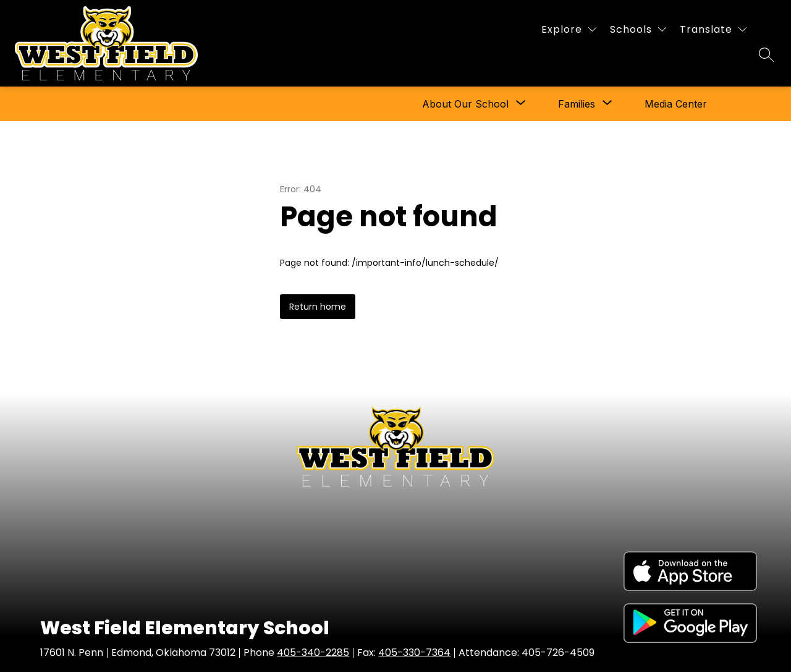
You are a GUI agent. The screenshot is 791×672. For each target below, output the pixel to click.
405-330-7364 (414, 653)
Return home (318, 307)
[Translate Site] (713, 29)
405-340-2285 (313, 653)
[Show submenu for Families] (577, 104)
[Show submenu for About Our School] (465, 104)
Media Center (676, 104)
